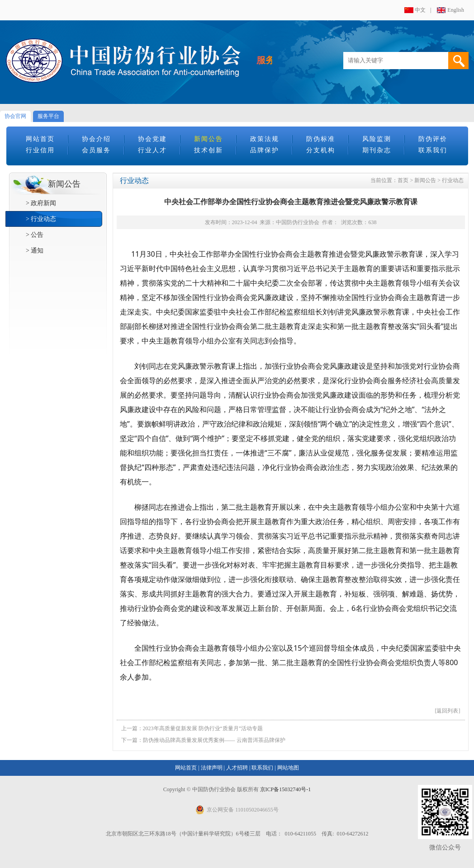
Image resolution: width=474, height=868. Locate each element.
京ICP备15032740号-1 (286, 789)
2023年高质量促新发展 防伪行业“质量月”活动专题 (203, 728)
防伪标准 (321, 139)
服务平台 (48, 116)
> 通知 (35, 251)
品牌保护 (265, 150)
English (456, 10)
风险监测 (377, 139)
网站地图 (288, 768)
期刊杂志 (377, 150)
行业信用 (40, 150)
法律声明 (212, 768)
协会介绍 (96, 139)
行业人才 (152, 150)
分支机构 (321, 150)
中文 (420, 10)
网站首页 (40, 139)
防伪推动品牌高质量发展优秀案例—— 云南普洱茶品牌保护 (214, 740)
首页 (403, 180)
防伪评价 (433, 139)
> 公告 (35, 235)
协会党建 (152, 139)
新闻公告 (209, 139)
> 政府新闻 (41, 203)
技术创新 (209, 150)
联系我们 (433, 150)
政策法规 (265, 139)
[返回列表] (448, 711)
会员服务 (96, 150)
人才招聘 (237, 768)
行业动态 (453, 180)
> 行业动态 (41, 219)
